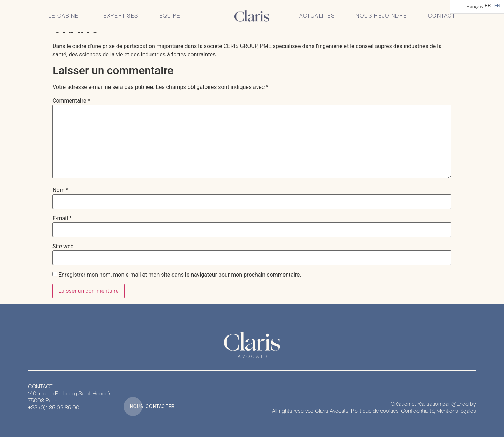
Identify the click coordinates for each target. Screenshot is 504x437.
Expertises (121, 16)
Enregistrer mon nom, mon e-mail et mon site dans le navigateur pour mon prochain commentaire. (180, 275)
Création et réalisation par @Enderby (433, 404)
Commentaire (71, 101)
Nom (60, 190)
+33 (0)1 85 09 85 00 (54, 407)
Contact (442, 16)
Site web (63, 247)
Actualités (317, 16)
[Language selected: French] (477, 7)
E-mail (62, 218)
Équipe (170, 16)
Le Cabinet (66, 16)
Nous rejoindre (381, 16)
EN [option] (497, 6)
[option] (497, 6)
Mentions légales (456, 411)
